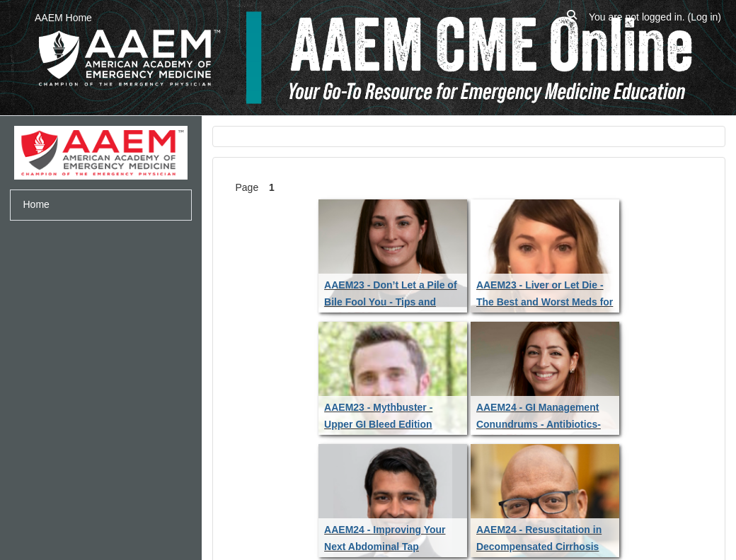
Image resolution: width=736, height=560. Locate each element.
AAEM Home (63, 18)
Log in (704, 17)
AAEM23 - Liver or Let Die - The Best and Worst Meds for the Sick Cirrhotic (545, 302)
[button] (572, 17)
